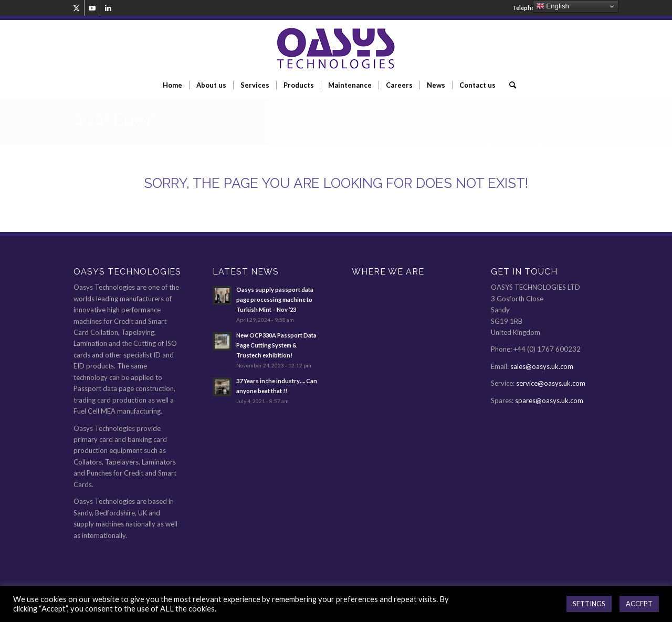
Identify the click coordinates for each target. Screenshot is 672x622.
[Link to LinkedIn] (108, 8)
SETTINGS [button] (589, 604)
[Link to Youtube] (92, 8)
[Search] (509, 85)
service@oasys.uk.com (551, 383)
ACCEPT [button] (639, 604)
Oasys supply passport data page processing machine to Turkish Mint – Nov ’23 (275, 299)
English (553, 6)
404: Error (113, 120)
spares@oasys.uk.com (549, 400)
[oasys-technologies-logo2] (336, 49)
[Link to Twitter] (76, 8)
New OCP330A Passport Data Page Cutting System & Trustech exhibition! (276, 345)
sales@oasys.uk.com (542, 366)
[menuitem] (172, 85)
